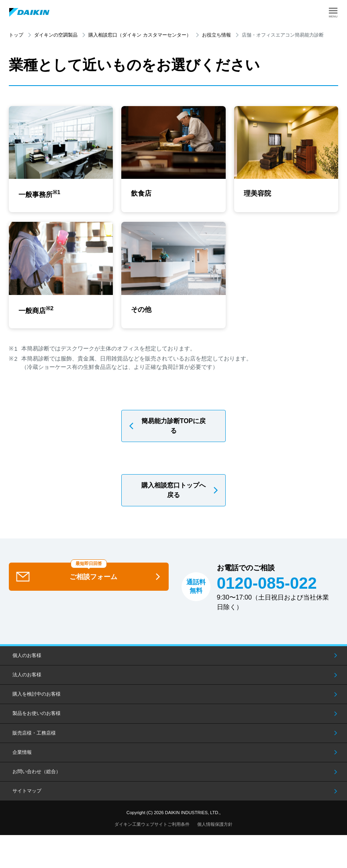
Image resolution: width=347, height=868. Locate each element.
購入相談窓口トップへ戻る (173, 493)
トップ (16, 35)
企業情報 (22, 755)
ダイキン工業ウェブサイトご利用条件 (152, 827)
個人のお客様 (27, 658)
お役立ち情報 (216, 35)
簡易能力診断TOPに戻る (174, 429)
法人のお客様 (27, 678)
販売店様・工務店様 (34, 736)
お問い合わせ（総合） (37, 774)
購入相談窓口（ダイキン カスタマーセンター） (140, 35)
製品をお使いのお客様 (37, 717)
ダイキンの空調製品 (56, 35)
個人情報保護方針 (215, 827)
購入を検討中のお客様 (37, 697)
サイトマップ (27, 794)
